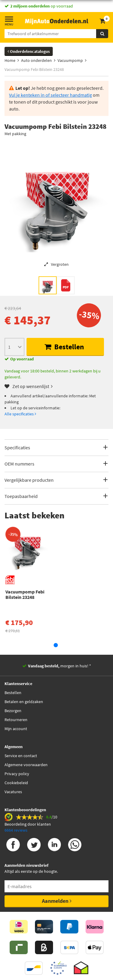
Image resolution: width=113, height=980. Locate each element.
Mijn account (16, 729)
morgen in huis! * (60, 666)
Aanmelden (57, 901)
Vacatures (13, 792)
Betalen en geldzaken (24, 702)
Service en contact (21, 756)
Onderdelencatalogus (29, 51)
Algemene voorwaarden (26, 765)
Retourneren (16, 720)
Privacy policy (17, 774)
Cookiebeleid (16, 783)
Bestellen (64, 347)
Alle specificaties (20, 414)
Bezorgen (13, 711)
